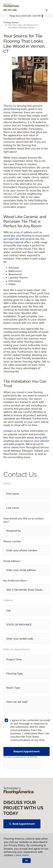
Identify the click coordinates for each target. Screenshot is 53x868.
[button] (26, 531)
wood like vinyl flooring (17, 236)
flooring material (13, 242)
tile (20, 395)
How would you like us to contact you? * (24, 520)
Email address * (13, 561)
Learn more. (22, 855)
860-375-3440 (10, 10)
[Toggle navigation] (47, 10)
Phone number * (13, 541)
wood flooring (12, 109)
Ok (26, 861)
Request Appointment (27, 751)
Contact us (10, 431)
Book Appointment (22, 824)
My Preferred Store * (16, 581)
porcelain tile (11, 239)
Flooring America (11, 22)
